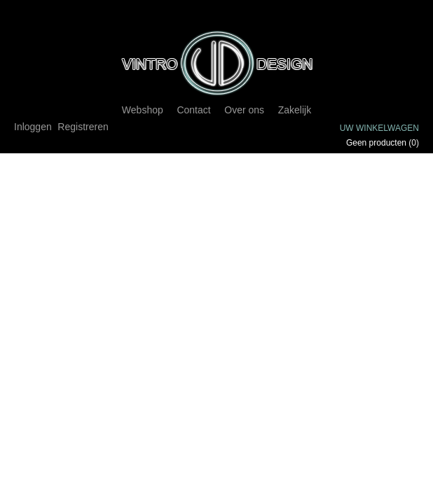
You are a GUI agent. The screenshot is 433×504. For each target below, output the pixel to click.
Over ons (244, 110)
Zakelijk (295, 110)
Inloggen (33, 127)
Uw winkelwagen (379, 128)
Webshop (143, 110)
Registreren (83, 127)
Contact (193, 110)
